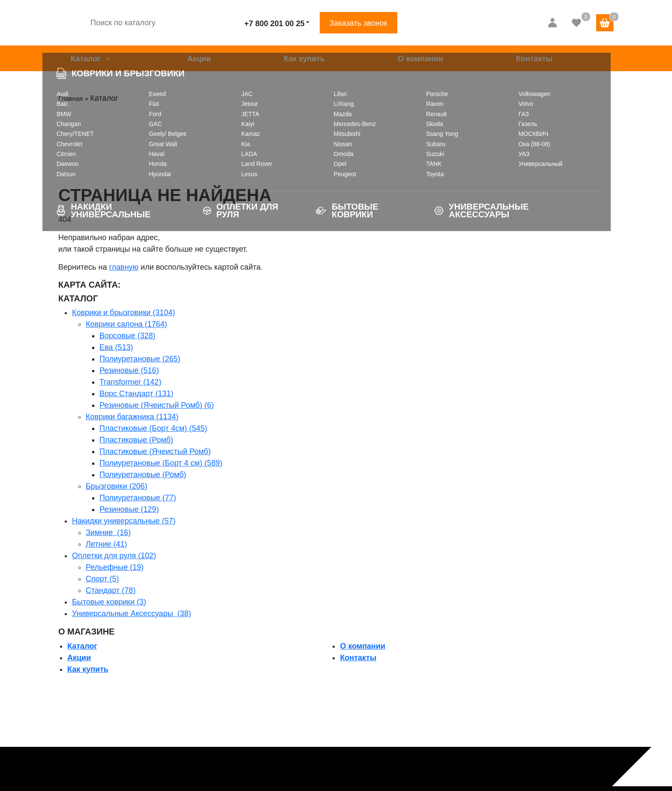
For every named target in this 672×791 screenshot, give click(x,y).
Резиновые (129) (129, 509)
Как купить (304, 59)
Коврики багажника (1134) (132, 417)
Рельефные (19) (115, 567)
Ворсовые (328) (127, 336)
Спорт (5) (102, 579)
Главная (73, 98)
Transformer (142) (130, 382)
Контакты (534, 59)
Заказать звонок (358, 23)
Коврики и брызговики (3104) (123, 313)
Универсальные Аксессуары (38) (132, 614)
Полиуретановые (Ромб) (143, 475)
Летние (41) (106, 544)
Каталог (86, 59)
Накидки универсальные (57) (124, 521)
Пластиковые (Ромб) (136, 440)
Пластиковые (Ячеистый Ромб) (155, 451)
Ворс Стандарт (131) (136, 394)
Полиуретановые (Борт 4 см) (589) (161, 463)
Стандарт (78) (111, 590)
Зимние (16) (108, 532)
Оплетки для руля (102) (114, 556)
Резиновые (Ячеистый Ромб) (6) (157, 405)
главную (124, 267)
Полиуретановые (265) (140, 359)
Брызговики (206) (117, 486)
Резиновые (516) (129, 370)
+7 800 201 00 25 (274, 24)
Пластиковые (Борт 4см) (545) (153, 428)
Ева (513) (116, 347)
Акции (199, 59)
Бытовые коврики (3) (109, 602)
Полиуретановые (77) (138, 498)
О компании (420, 59)
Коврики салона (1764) (126, 324)
